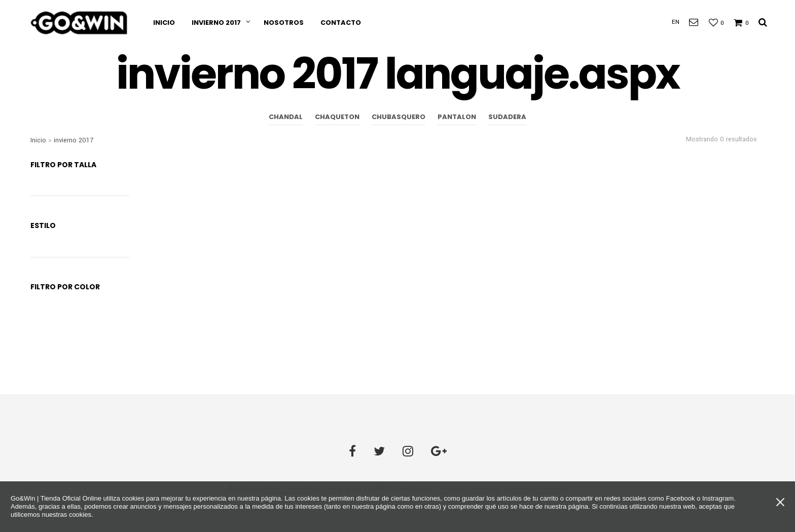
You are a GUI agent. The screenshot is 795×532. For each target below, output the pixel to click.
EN (676, 22)
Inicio (164, 23)
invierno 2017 (216, 23)
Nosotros (284, 23)
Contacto (341, 23)
